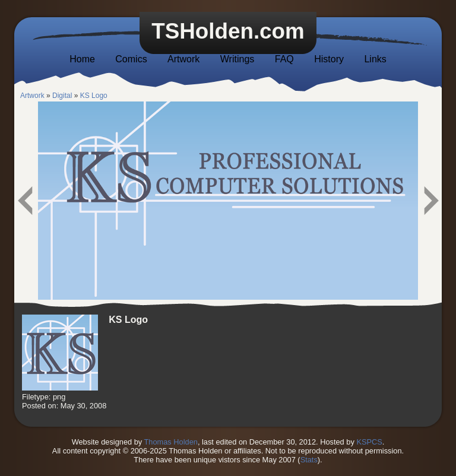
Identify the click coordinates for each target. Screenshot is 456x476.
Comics (131, 59)
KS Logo (94, 96)
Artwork (183, 59)
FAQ (284, 59)
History (329, 59)
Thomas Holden (171, 442)
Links (375, 59)
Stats (309, 460)
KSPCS (369, 442)
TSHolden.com (228, 31)
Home (82, 59)
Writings (237, 59)
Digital (62, 96)
